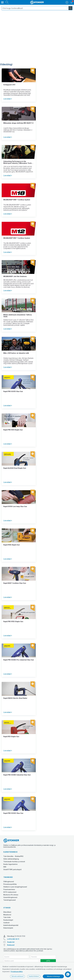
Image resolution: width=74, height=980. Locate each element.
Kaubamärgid (8, 920)
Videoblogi (6, 64)
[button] (68, 974)
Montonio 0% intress (11, 895)
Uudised (6, 923)
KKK (5, 867)
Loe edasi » (8, 99)
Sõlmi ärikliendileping (11, 859)
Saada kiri (11, 942)
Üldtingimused (9, 882)
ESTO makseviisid (10, 892)
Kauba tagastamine (10, 864)
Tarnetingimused (9, 900)
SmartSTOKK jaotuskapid (12, 869)
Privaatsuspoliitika (17, 971)
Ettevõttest (7, 912)
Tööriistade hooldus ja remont (14, 862)
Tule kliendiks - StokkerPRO (13, 856)
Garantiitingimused (10, 897)
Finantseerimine (9, 889)
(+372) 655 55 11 (13, 939)
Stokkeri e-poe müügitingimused (15, 887)
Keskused (11, 945)
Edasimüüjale (8, 928)
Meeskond (7, 915)
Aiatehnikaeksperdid (11, 925)
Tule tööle (7, 917)
